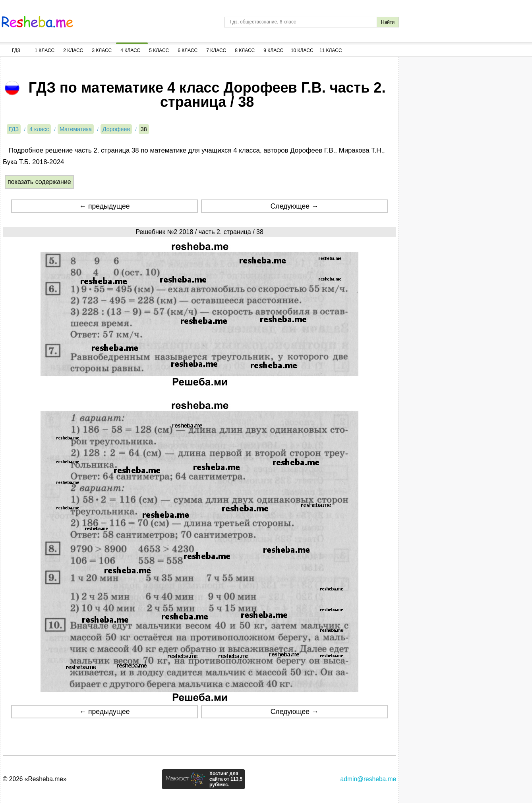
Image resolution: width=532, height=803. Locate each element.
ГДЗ (16, 50)
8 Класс (245, 50)
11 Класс (331, 50)
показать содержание (39, 182)
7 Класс (216, 50)
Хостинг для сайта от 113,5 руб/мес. (226, 779)
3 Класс (102, 50)
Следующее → (295, 206)
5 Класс (159, 50)
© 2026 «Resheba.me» (35, 779)
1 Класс (44, 50)
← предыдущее (105, 206)
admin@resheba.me (369, 779)
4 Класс (130, 50)
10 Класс (302, 50)
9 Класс (273, 50)
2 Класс (73, 50)
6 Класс (188, 50)
